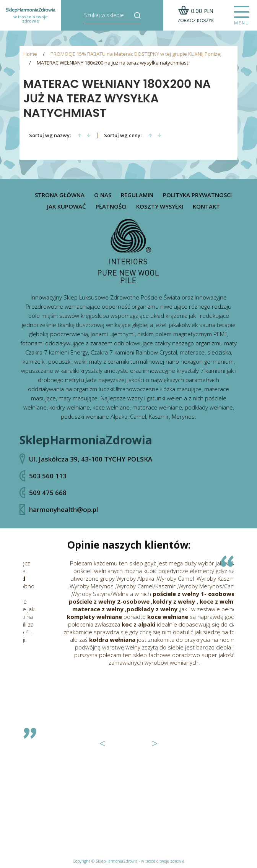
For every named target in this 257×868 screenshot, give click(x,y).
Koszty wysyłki (160, 206)
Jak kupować (67, 206)
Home (30, 54)
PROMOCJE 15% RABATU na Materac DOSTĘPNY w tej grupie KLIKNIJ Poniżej (136, 54)
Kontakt (206, 206)
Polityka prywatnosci (197, 195)
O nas (103, 195)
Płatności (111, 206)
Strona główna (60, 195)
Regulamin (137, 195)
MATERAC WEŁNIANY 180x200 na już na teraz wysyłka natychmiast (112, 63)
